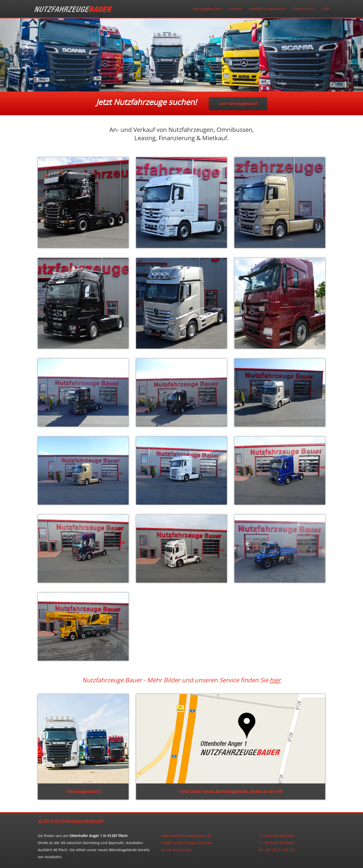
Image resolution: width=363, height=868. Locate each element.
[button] (27, 46)
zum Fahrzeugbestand (238, 104)
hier (275, 680)
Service (235, 9)
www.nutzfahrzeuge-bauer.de (186, 836)
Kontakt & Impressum (267, 9)
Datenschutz (304, 9)
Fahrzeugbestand (207, 9)
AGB (325, 9)
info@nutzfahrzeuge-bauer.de (186, 843)
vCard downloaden (177, 850)
